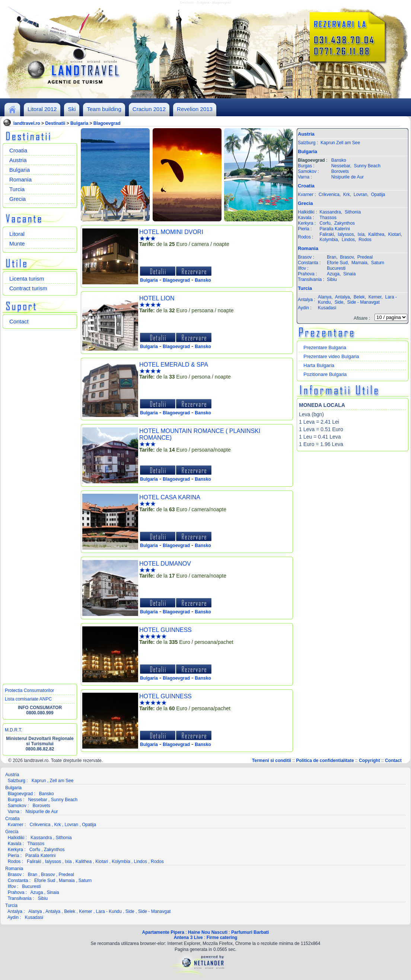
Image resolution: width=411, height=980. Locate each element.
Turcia (17, 189)
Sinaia (349, 274)
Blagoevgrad (107, 123)
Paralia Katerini (334, 229)
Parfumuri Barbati (250, 932)
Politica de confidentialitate (325, 761)
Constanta (308, 263)
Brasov (305, 257)
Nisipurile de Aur (348, 177)
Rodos (304, 237)
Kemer (375, 297)
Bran (332, 257)
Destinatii (55, 123)
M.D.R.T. (14, 730)
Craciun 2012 (149, 109)
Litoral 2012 (42, 109)
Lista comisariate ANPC (28, 699)
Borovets (340, 171)
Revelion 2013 (195, 109)
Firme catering (222, 938)
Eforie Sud (337, 263)
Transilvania (310, 279)
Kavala (305, 218)
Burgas (305, 166)
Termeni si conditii (272, 761)
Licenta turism (27, 279)
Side (339, 302)
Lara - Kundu (109, 911)
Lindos (348, 240)
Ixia (361, 234)
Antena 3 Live (188, 938)
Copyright (369, 761)
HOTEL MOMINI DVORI (171, 232)
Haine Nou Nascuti (208, 932)
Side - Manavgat (363, 302)
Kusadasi (327, 308)
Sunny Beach (367, 166)
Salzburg (307, 143)
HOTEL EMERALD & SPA (174, 365)
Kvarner (306, 195)
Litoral (17, 234)
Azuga (333, 274)
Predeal (365, 257)
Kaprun (328, 143)
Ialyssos (346, 234)
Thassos (328, 218)
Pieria (304, 229)
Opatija (378, 195)
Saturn (378, 263)
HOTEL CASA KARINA (170, 497)
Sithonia (353, 212)
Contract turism (28, 288)
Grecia (17, 199)
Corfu (325, 223)
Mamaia (359, 263)
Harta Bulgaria (319, 365)
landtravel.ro (27, 123)
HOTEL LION (157, 298)
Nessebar (341, 166)
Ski (72, 109)
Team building (104, 109)
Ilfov (302, 268)
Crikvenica (329, 195)
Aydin (303, 308)
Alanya (325, 297)
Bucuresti (336, 268)
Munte (17, 244)
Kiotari (395, 234)
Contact (19, 321)
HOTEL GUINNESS (165, 630)
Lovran (361, 195)
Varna (304, 177)
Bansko (203, 280)
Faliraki (327, 234)
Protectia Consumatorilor (29, 690)
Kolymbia (329, 240)
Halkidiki (306, 212)
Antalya (305, 300)
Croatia (18, 150)
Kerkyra (305, 223)
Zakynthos (345, 223)
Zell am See (348, 143)
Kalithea (376, 234)
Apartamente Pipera (163, 932)
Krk (347, 195)
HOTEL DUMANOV (165, 564)
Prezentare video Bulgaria (331, 356)
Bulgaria (79, 123)
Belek (359, 297)
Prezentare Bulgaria (325, 347)
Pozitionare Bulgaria (325, 374)
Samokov (307, 171)
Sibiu (332, 279)
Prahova (306, 274)
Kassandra (330, 212)
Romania (20, 179)
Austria (18, 160)
